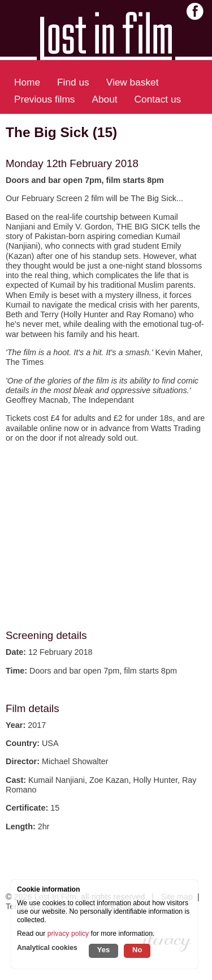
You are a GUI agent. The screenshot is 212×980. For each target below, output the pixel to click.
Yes (103, 950)
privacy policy (68, 934)
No (137, 950)
